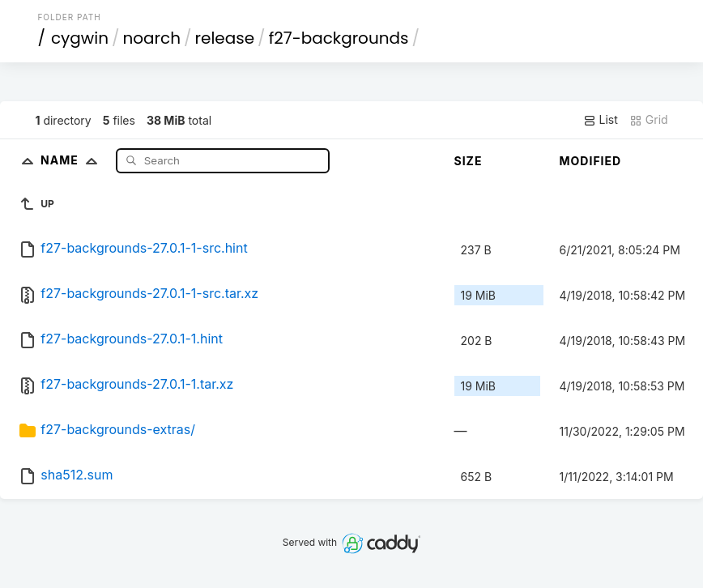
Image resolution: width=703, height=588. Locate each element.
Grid (649, 120)
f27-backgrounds (339, 38)
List (601, 120)
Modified (591, 161)
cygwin (80, 38)
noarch (152, 38)
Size (469, 161)
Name (72, 160)
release (225, 38)
